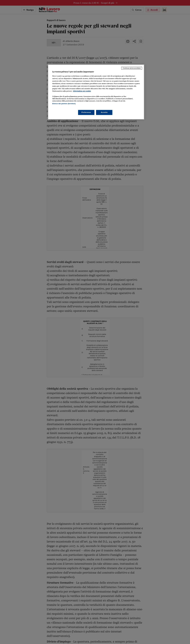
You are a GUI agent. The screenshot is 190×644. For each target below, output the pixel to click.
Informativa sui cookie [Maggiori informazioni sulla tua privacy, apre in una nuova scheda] (82, 91)
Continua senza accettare (132, 68)
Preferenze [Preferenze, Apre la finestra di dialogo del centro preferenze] (86, 112)
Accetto (104, 112)
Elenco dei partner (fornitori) (64, 104)
